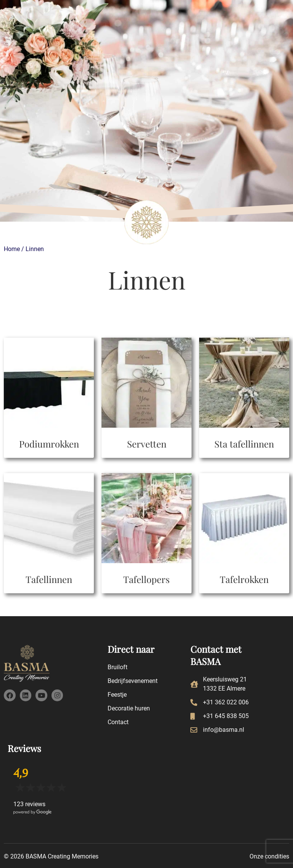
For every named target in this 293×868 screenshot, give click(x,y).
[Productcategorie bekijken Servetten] (146, 396)
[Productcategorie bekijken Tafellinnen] (49, 531)
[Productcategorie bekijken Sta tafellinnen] (244, 396)
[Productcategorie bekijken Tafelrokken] (244, 531)
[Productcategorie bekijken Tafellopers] (146, 531)
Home (12, 249)
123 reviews (29, 804)
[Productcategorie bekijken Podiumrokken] (49, 396)
